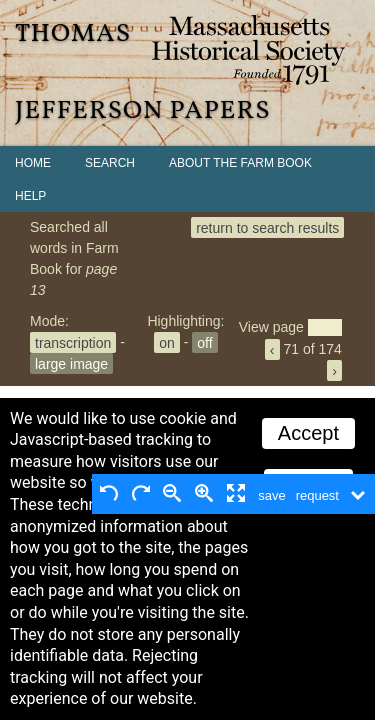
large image (71, 363)
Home (33, 163)
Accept (308, 433)
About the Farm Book (240, 163)
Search (110, 163)
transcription (73, 342)
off (204, 342)
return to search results (267, 227)
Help (30, 196)
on (167, 342)
